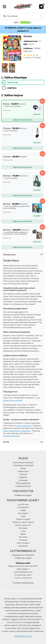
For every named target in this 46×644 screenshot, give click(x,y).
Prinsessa (23, 540)
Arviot (6, 442)
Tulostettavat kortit (23, 486)
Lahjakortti (23, 477)
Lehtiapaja (23, 480)
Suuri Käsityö (23, 513)
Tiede (23, 516)
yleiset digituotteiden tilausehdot (17, 431)
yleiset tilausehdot (24, 426)
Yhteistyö (23, 474)
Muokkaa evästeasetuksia (23, 583)
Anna (23, 531)
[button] (12, 48)
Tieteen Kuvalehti (23, 519)
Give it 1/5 (25, 55)
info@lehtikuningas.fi (23, 495)
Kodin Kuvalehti (23, 543)
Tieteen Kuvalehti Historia (23, 522)
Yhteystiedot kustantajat (23, 465)
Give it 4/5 (34, 55)
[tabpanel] (23, 171)
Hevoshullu (23, 546)
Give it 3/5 (31, 55)
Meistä (23, 468)
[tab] (23, 82)
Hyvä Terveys (23, 504)
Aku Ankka (23, 537)
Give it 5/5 (37, 55)
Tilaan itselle (13, 82)
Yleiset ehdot (23, 471)
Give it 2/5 (28, 55)
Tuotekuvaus (9, 255)
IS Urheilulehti (23, 507)
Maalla (23, 510)
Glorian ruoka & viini (23, 525)
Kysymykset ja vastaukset (23, 462)
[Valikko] (4, 7)
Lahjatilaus (12, 88)
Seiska (23, 534)
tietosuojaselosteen (11, 436)
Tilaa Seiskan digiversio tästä (21, 399)
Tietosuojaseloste (23, 483)
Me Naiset (23, 528)
